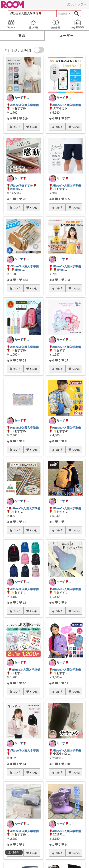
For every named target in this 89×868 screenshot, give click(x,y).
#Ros (18, 270)
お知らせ (56, 24)
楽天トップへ (77, 4)
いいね (34, 127)
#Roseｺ (15, 189)
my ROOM (78, 24)
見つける (33, 24)
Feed (11, 24)
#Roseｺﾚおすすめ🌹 (23, 186)
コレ (17, 127)
